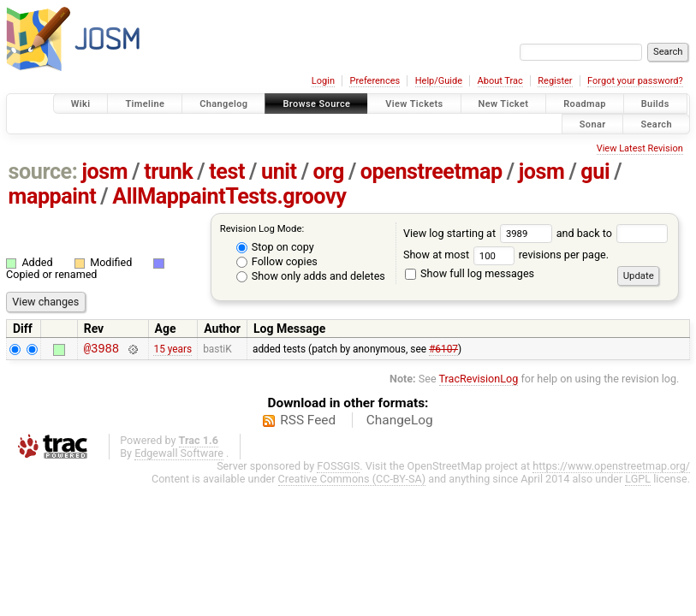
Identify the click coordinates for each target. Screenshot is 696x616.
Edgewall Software (179, 456)
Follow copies (277, 261)
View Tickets (414, 104)
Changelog (223, 104)
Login (323, 81)
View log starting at (480, 233)
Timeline (145, 104)
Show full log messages (470, 273)
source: (43, 172)
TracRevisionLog (479, 381)
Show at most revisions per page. (506, 255)
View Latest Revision (640, 148)
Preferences (375, 81)
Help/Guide (439, 81)
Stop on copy (275, 247)
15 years (173, 350)
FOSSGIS (338, 468)
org (329, 172)
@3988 (101, 350)
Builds (655, 104)
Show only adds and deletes (311, 276)
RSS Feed (308, 423)
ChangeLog (400, 423)
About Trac (500, 81)
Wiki (81, 104)
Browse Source (316, 104)
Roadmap (585, 104)
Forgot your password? (635, 81)
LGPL (638, 481)
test (227, 172)
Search (656, 124)
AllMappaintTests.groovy (229, 196)
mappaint (53, 196)
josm (104, 172)
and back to (613, 233)
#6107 (443, 350)
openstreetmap (431, 172)
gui (595, 172)
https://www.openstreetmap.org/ (611, 468)
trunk (168, 172)
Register (555, 81)
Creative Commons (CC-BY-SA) (352, 481)
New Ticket (504, 104)
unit (279, 172)
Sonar (593, 124)
